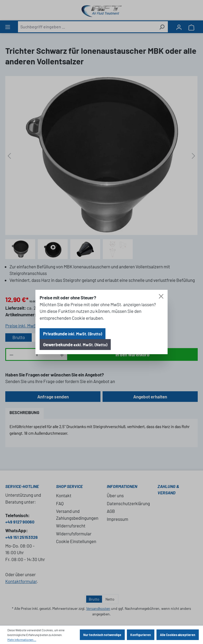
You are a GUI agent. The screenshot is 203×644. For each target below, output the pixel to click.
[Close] (161, 296)
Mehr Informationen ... (22, 639)
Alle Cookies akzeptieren (178, 635)
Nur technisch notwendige (102, 635)
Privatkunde (73, 334)
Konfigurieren (141, 635)
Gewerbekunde (75, 344)
